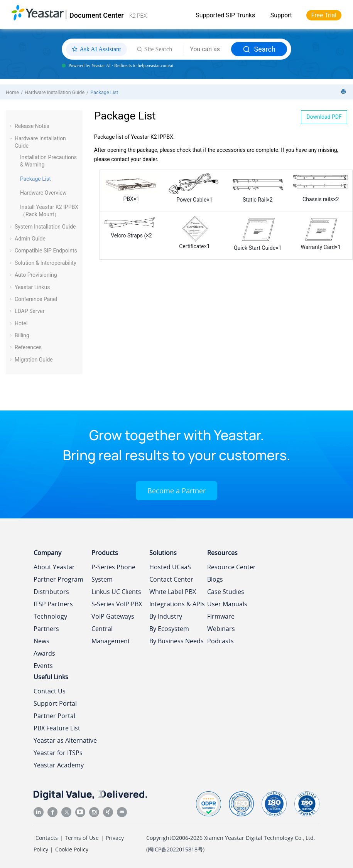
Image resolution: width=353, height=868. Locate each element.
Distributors (51, 592)
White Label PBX (173, 592)
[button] (12, 126)
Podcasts (220, 641)
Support (281, 15)
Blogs (215, 579)
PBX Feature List (57, 728)
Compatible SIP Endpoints (46, 251)
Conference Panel (36, 299)
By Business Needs (176, 641)
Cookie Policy (72, 849)
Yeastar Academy (59, 765)
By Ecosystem (169, 629)
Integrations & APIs (177, 604)
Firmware (221, 616)
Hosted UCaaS (170, 567)
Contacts (47, 838)
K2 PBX (138, 16)
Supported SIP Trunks (225, 15)
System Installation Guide (45, 227)
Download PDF (324, 117)
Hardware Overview (43, 193)
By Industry (166, 616)
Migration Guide (34, 360)
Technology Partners (50, 622)
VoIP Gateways (113, 616)
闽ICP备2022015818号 (175, 849)
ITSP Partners (53, 604)
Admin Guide (30, 239)
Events (43, 666)
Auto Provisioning (36, 275)
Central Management (111, 635)
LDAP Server (30, 311)
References (28, 347)
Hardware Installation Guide (55, 92)
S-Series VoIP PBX (117, 604)
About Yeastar (54, 567)
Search (259, 49)
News (41, 641)
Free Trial (324, 15)
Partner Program (58, 579)
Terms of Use (82, 838)
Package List (104, 92)
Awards (44, 653)
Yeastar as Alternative (65, 740)
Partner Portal (54, 716)
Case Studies (226, 592)
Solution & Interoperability (46, 263)
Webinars (221, 629)
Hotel (21, 323)
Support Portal (55, 703)
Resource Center (231, 567)
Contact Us (50, 691)
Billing (22, 335)
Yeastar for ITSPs (58, 753)
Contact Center (171, 579)
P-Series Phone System (113, 573)
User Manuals (227, 604)
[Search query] (207, 49)
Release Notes (32, 126)
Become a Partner (176, 491)
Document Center (97, 15)
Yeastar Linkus (32, 287)
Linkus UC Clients (116, 592)
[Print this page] (344, 92)
